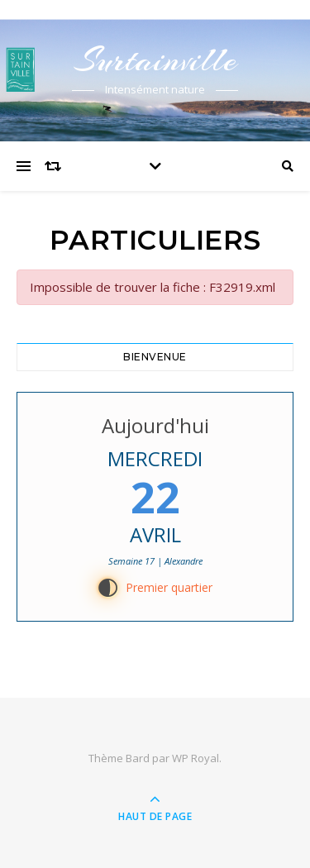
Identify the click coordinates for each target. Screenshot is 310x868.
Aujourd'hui (155, 425)
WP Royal (196, 758)
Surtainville (155, 60)
